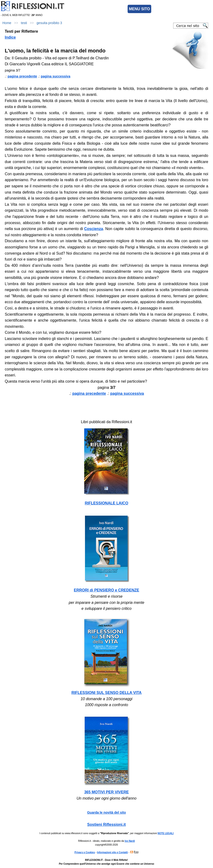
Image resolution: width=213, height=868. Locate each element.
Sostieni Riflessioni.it (107, 824)
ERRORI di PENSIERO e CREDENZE (107, 590)
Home (7, 23)
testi (24, 23)
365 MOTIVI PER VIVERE (106, 792)
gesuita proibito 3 (49, 23)
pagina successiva (56, 76)
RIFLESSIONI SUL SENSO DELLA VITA (107, 693)
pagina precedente (22, 76)
